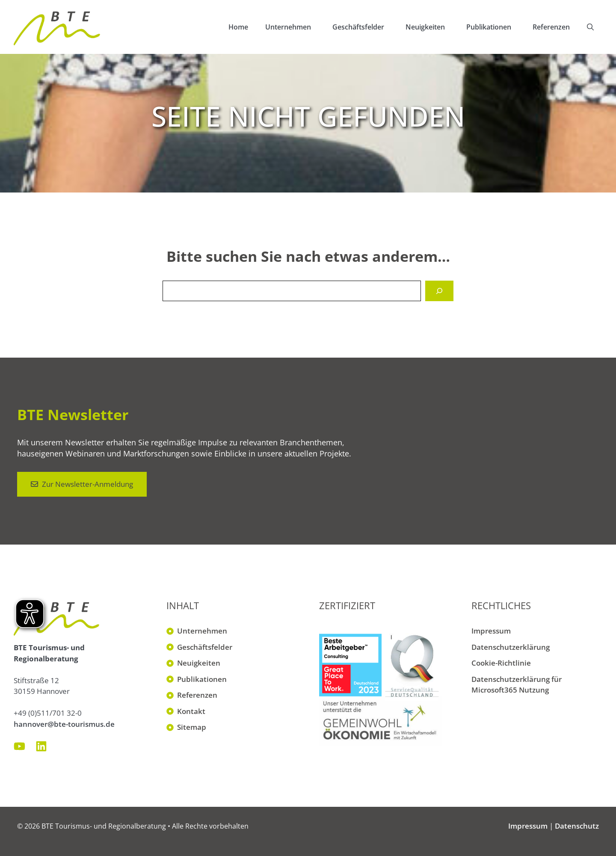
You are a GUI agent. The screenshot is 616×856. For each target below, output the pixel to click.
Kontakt (191, 711)
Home (238, 27)
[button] (590, 27)
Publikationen (495, 27)
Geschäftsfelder (365, 27)
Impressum (491, 631)
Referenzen (551, 27)
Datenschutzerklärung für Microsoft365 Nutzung (517, 685)
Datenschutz (577, 826)
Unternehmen (295, 27)
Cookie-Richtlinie (501, 663)
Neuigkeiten (432, 27)
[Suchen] (439, 291)
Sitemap (192, 727)
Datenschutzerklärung (511, 647)
